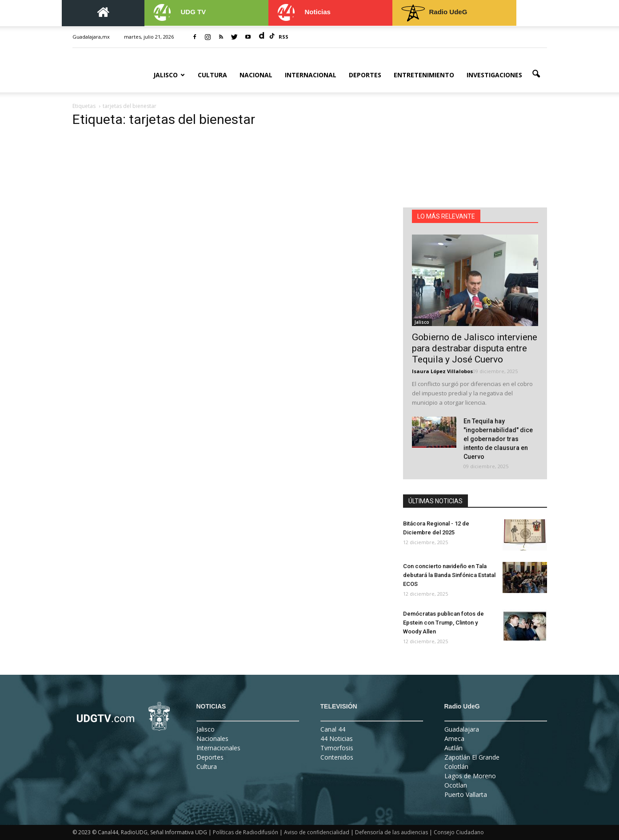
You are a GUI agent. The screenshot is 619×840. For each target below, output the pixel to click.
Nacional (256, 75)
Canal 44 (333, 729)
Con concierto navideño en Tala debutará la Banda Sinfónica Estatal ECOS (449, 575)
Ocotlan (456, 785)
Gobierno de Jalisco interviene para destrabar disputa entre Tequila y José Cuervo (475, 348)
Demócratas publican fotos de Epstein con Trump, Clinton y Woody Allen (443, 623)
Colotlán (456, 766)
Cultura (212, 75)
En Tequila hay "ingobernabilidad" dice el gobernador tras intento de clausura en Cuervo (498, 439)
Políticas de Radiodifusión (246, 832)
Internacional (311, 75)
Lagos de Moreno (470, 776)
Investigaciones (494, 75)
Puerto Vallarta (466, 794)
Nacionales (212, 738)
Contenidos (337, 757)
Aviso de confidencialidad (317, 832)
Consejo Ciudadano (459, 832)
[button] (536, 74)
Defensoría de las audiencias (391, 832)
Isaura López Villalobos (442, 371)
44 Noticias (337, 738)
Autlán (453, 748)
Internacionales (218, 748)
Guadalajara (462, 729)
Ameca (454, 738)
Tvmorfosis (337, 748)
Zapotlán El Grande (472, 757)
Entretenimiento (424, 75)
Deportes (365, 75)
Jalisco (169, 75)
